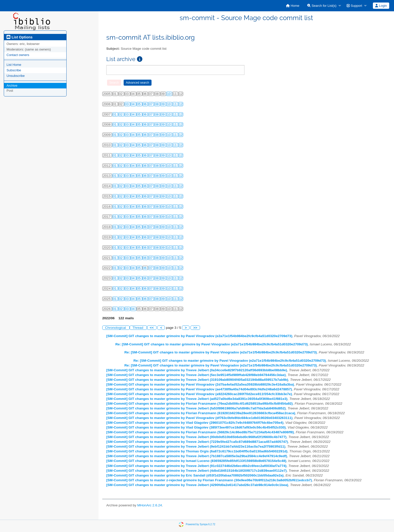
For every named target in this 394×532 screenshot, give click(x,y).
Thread (138, 328)
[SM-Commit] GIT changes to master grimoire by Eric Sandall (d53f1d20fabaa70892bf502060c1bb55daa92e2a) (195, 475)
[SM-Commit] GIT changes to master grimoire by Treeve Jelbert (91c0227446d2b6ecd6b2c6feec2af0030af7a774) (196, 466)
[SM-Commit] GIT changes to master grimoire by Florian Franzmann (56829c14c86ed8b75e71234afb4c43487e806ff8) (200, 432)
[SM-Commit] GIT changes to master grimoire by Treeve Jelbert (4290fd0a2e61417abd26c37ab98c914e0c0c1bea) (197, 485)
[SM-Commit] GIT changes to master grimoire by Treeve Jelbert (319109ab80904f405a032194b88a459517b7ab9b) (197, 380)
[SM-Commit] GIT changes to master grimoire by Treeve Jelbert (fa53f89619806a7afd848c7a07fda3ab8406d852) (196, 408)
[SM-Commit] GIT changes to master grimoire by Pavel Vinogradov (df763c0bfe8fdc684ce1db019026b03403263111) (199, 418)
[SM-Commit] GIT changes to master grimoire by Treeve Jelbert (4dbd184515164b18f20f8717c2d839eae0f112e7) (196, 471)
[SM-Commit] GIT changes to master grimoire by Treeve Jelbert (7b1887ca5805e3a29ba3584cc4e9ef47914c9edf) (197, 456)
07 (151, 104)
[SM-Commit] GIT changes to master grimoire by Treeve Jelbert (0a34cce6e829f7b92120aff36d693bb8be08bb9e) (197, 370)
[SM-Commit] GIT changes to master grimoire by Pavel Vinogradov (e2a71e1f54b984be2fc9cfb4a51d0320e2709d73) (199, 336)
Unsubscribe (16, 76)
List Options (19, 37)
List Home (14, 65)
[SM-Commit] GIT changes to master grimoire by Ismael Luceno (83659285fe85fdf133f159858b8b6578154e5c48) (196, 461)
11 (175, 104)
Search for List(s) (322, 6)
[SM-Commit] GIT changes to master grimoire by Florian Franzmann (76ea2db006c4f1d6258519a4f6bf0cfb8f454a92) (200, 404)
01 (115, 114)
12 (181, 104)
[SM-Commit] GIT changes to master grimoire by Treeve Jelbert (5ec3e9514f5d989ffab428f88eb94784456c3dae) (196, 375)
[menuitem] (293, 6)
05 (139, 104)
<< (152, 328)
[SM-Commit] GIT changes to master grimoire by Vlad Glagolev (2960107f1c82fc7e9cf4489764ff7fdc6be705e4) (195, 423)
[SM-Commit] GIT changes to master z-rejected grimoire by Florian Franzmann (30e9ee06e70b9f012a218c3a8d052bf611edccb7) (209, 480)
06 (145, 104)
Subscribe (14, 70)
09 (163, 104)
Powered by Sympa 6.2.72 (200, 524)
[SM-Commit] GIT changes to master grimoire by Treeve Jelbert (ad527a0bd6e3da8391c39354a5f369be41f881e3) (197, 399)
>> (195, 328)
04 (133, 104)
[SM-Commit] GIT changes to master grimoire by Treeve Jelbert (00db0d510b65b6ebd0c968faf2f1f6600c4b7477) (196, 437)
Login (381, 6)
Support (354, 6)
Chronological (116, 328)
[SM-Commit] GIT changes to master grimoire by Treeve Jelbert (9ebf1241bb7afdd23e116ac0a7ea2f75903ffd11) (196, 446)
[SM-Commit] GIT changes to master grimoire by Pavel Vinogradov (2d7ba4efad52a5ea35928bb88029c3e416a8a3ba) (200, 384)
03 (127, 104)
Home (293, 6)
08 (157, 104)
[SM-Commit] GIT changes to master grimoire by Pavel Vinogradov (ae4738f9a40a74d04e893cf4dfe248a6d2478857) (199, 389)
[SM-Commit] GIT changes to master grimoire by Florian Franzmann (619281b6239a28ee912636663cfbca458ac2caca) (201, 413)
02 (121, 114)
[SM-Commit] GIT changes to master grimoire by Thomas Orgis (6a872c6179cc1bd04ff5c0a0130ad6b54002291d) (197, 451)
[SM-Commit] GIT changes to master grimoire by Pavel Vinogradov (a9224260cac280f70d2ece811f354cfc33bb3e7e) (199, 394)
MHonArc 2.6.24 (150, 505)
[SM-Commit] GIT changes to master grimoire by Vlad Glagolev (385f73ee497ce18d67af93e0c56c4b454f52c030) (196, 427)
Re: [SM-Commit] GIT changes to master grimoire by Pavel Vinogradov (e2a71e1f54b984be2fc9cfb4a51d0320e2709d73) (212, 344)
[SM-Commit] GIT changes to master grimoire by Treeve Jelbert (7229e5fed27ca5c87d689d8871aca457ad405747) (197, 442)
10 (169, 94)
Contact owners (18, 55)
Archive (12, 86)
